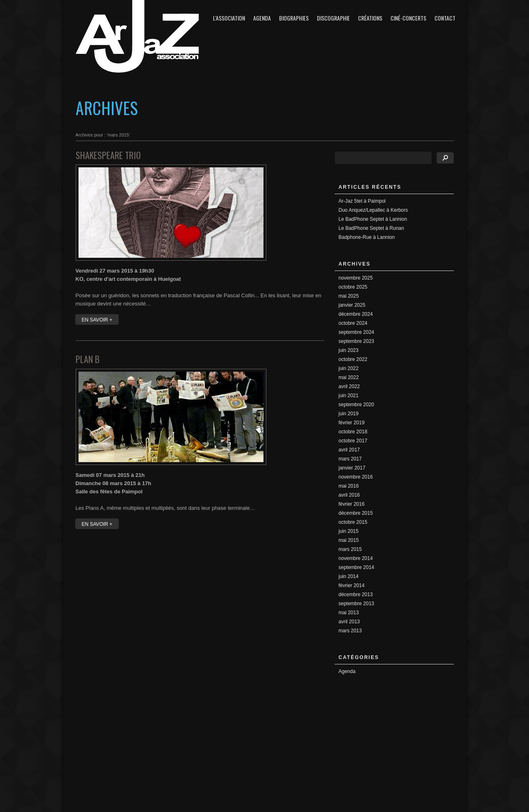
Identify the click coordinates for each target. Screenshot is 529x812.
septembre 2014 (357, 567)
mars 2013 (350, 631)
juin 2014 (349, 576)
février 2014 (352, 585)
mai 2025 (349, 296)
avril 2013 (349, 622)
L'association (229, 18)
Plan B (88, 359)
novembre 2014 (356, 558)
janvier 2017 (352, 468)
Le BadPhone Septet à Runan (371, 228)
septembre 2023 (357, 341)
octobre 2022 (353, 359)
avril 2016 (349, 495)
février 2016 (352, 504)
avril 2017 (349, 450)
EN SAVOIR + (97, 320)
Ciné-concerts (408, 18)
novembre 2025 (356, 278)
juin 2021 (349, 396)
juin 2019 (349, 414)
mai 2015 (349, 540)
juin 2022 (349, 368)
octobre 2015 (353, 522)
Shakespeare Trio (108, 155)
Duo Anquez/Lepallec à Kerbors (373, 210)
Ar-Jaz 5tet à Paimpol (362, 201)
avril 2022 (349, 386)
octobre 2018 (353, 432)
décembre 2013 (356, 595)
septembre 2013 (357, 604)
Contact (445, 18)
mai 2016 (349, 486)
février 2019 (352, 423)
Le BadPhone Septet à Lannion (373, 219)
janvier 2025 (352, 305)
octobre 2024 (353, 323)
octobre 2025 (353, 287)
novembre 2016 (356, 477)
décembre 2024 (356, 314)
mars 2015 (350, 549)
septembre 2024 (357, 332)
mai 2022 (349, 377)
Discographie (333, 18)
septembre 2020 (357, 405)
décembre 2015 (356, 513)
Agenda (262, 18)
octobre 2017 (353, 441)
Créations (370, 18)
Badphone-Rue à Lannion (367, 237)
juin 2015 (349, 531)
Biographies (294, 18)
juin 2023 (349, 350)
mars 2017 (350, 459)
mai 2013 (349, 613)
